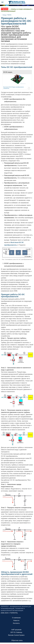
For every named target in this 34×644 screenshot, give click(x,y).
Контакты (16, 623)
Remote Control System (16, 635)
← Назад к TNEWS (6, 15)
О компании (16, 618)
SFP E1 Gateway (16, 632)
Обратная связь (17, 640)
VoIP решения (16, 630)
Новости (16, 621)
